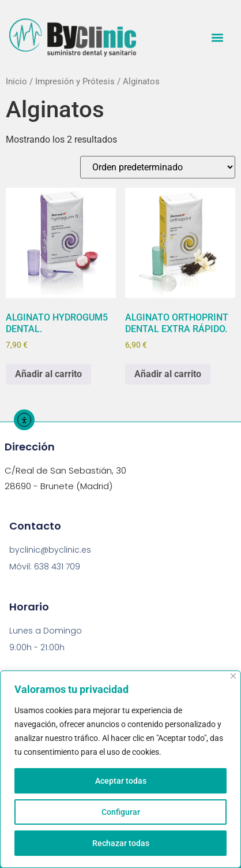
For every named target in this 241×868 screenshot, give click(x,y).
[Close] (233, 676)
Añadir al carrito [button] (48, 374)
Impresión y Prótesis (75, 81)
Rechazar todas (121, 843)
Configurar (121, 812)
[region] (120, 769)
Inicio (16, 81)
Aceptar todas (121, 781)
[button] (217, 37)
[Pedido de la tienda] (158, 167)
